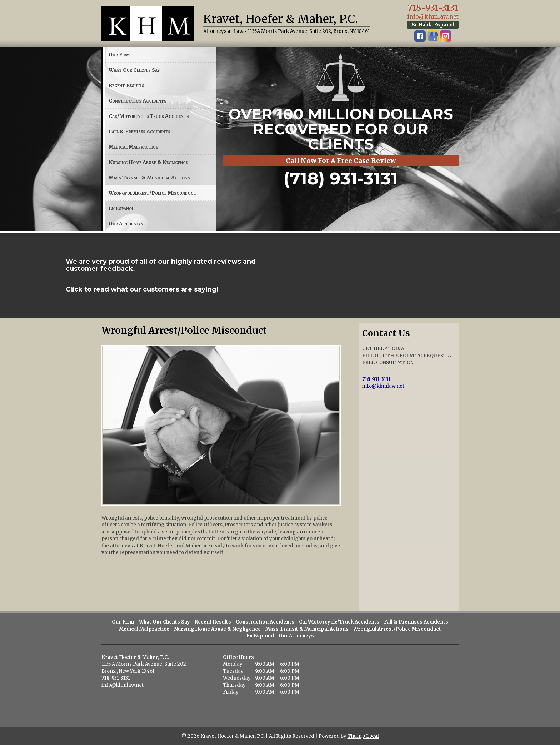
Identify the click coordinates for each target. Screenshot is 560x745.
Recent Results (126, 85)
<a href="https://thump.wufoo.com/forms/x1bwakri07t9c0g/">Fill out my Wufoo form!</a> (409, 499)
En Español (121, 208)
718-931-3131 (433, 8)
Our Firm (119, 55)
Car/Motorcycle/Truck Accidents (149, 116)
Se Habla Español (433, 25)
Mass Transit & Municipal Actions (149, 178)
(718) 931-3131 (341, 178)
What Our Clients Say (134, 70)
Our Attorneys (126, 224)
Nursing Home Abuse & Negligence (148, 162)
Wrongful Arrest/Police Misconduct (152, 193)
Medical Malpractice (133, 147)
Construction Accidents (137, 101)
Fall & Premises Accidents (139, 131)
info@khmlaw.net (433, 16)
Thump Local (363, 736)
